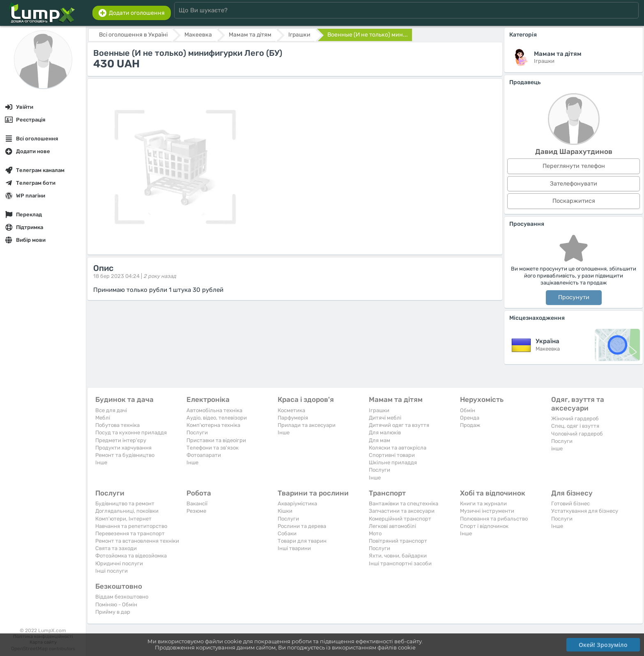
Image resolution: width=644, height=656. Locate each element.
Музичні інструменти (487, 511)
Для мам (379, 440)
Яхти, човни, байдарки (398, 556)
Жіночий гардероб (575, 419)
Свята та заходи (116, 548)
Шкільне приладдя (393, 462)
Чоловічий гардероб (577, 434)
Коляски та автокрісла (398, 448)
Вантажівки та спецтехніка (404, 503)
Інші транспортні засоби (400, 563)
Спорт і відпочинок (484, 526)
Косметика (291, 410)
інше (557, 448)
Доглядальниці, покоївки (127, 511)
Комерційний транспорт (400, 519)
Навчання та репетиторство (131, 526)
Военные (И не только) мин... (368, 35)
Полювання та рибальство (494, 519)
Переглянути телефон (574, 166)
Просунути (574, 297)
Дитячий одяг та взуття (399, 425)
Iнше (101, 462)
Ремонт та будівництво (125, 455)
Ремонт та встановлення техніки (137, 541)
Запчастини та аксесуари (402, 511)
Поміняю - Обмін (116, 604)
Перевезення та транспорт (130, 533)
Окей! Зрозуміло (603, 645)
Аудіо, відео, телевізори (217, 418)
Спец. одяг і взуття (575, 426)
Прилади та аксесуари (307, 425)
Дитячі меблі (385, 418)
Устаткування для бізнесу (585, 511)
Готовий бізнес (570, 503)
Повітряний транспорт (398, 541)
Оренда (470, 418)
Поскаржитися (574, 201)
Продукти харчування (123, 448)
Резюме (196, 511)
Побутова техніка (117, 425)
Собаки (287, 533)
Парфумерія (293, 418)
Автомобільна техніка (214, 410)
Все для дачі (111, 410)
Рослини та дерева (302, 526)
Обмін (468, 410)
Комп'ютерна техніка (213, 425)
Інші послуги (112, 571)
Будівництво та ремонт (125, 503)
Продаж (470, 425)
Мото (375, 533)
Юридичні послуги (119, 563)
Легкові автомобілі (392, 526)
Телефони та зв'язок (213, 448)
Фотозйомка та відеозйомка (131, 556)
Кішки (285, 511)
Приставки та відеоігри (216, 440)
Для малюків (385, 432)
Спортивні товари (392, 455)
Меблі (103, 418)
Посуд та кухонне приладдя (131, 432)
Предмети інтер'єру (121, 440)
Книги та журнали (483, 503)
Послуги (197, 432)
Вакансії (197, 503)
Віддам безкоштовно (122, 597)
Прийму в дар (113, 612)
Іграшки (379, 410)
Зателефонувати (574, 184)
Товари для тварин (302, 541)
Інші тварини (294, 548)
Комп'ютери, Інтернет (123, 519)
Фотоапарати (204, 455)
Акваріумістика (297, 503)
